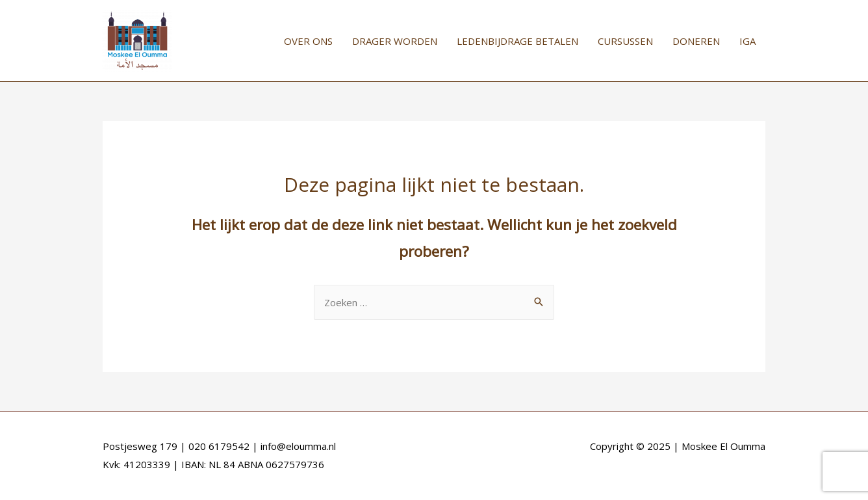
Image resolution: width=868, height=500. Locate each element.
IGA (747, 41)
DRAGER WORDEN (395, 41)
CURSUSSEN (625, 41)
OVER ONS (308, 41)
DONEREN (696, 41)
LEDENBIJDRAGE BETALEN (517, 41)
